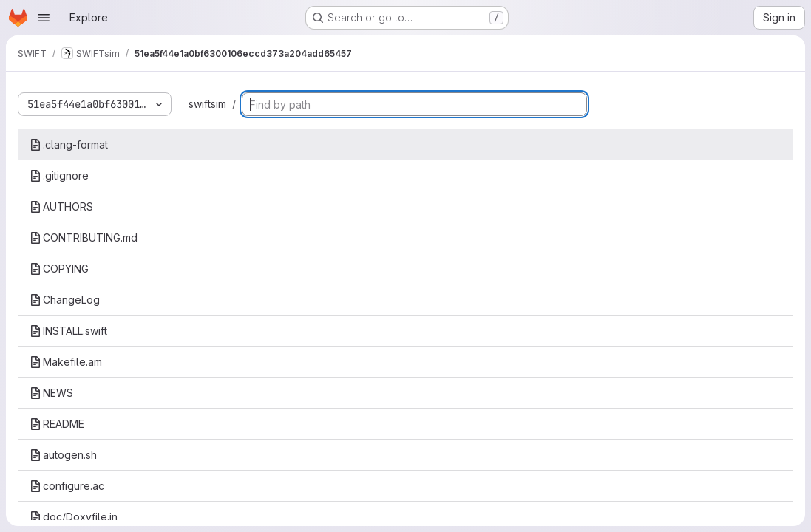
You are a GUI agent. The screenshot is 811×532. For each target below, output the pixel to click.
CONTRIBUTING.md (84, 238)
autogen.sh (63, 455)
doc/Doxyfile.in (74, 517)
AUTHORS (61, 207)
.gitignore (59, 175)
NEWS (51, 393)
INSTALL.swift (68, 331)
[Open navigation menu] (44, 18)
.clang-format (69, 144)
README (57, 424)
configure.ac (67, 486)
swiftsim (207, 104)
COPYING (59, 269)
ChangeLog (65, 300)
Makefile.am (66, 362)
